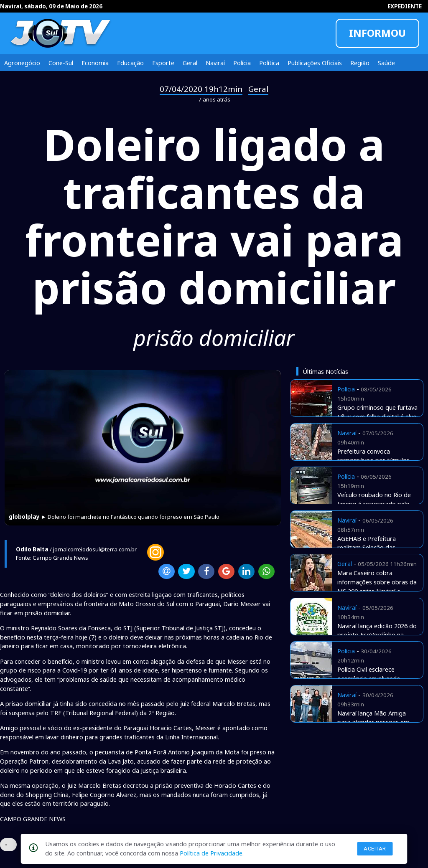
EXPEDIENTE (405, 6)
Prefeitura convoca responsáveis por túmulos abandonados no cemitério (375, 460)
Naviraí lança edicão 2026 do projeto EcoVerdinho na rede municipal (377, 635)
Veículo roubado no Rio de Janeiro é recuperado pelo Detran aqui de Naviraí (374, 504)
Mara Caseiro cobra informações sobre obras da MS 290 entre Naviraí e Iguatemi (377, 586)
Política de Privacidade (211, 853)
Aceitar (375, 849)
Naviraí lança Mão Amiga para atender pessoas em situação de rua (373, 722)
